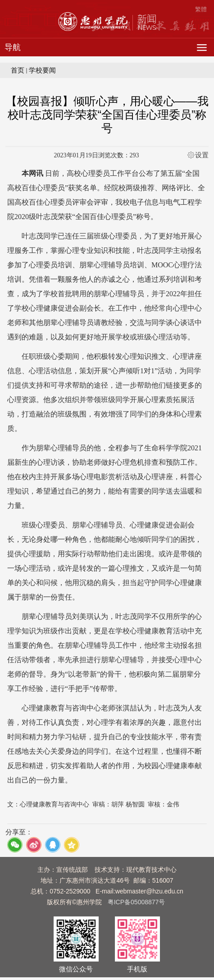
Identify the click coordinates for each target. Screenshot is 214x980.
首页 (18, 70)
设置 (202, 155)
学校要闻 (42, 70)
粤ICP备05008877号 (137, 902)
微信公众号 (76, 969)
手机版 (137, 969)
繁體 (201, 9)
